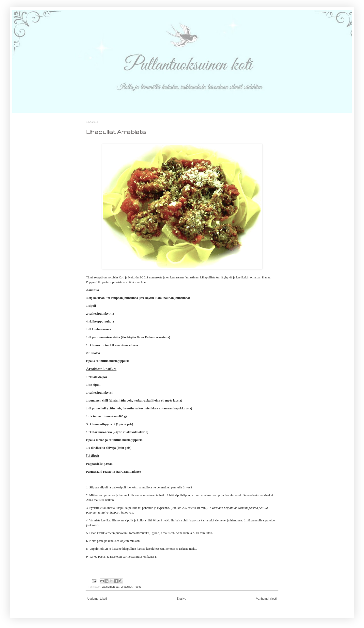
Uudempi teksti (97, 599)
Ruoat (137, 587)
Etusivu (181, 599)
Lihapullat (126, 587)
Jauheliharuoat (111, 587)
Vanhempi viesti (266, 599)
